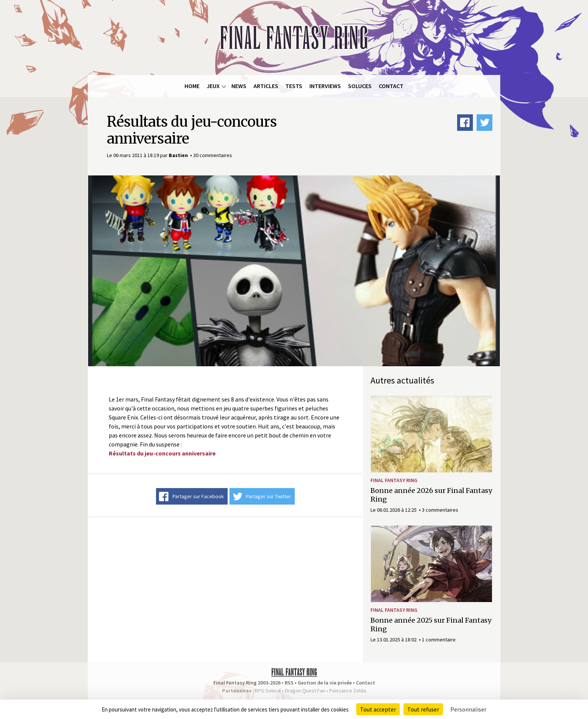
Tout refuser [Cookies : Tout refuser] (423, 709)
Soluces (360, 86)
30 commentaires (213, 155)
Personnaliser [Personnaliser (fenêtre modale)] (468, 709)
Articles (266, 86)
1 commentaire (439, 640)
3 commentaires (440, 510)
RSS (289, 683)
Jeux (213, 86)
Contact (391, 86)
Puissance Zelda (348, 691)
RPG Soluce (268, 691)
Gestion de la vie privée (325, 683)
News (239, 86)
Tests (294, 86)
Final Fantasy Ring (394, 480)
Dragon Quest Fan (305, 691)
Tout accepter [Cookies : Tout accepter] (378, 709)
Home (192, 86)
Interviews (325, 86)
